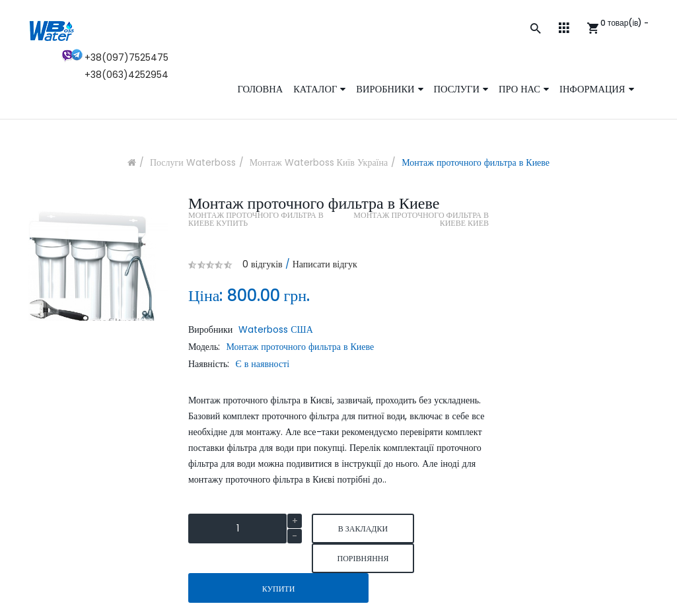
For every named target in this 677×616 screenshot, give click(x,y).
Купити (279, 589)
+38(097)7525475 (126, 57)
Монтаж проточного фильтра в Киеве (476, 162)
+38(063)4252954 (126, 75)
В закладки (363, 529)
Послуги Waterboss (193, 162)
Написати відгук (325, 264)
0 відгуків (263, 264)
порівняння (363, 558)
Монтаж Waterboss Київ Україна (319, 162)
